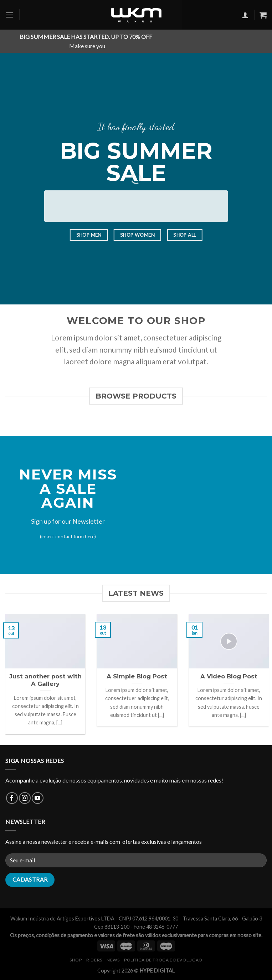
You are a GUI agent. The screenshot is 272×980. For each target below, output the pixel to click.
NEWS (113, 960)
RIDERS (94, 960)
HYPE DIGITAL (157, 971)
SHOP (76, 960)
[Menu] (10, 15)
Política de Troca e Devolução (163, 960)
